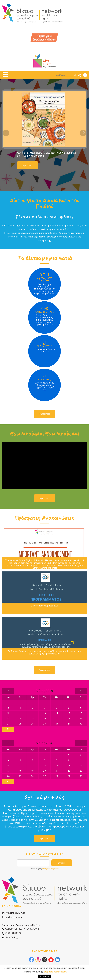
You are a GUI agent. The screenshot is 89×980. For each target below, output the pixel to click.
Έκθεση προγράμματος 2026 (44, 606)
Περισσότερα (28, 165)
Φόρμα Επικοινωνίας (12, 917)
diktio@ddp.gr (10, 937)
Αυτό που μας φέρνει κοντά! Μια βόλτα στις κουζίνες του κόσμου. (47, 154)
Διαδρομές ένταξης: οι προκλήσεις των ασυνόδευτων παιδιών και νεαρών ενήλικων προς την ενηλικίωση (44, 652)
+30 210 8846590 (12, 933)
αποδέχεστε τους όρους (50, 869)
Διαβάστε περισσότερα (55, 972)
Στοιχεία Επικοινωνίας (13, 913)
